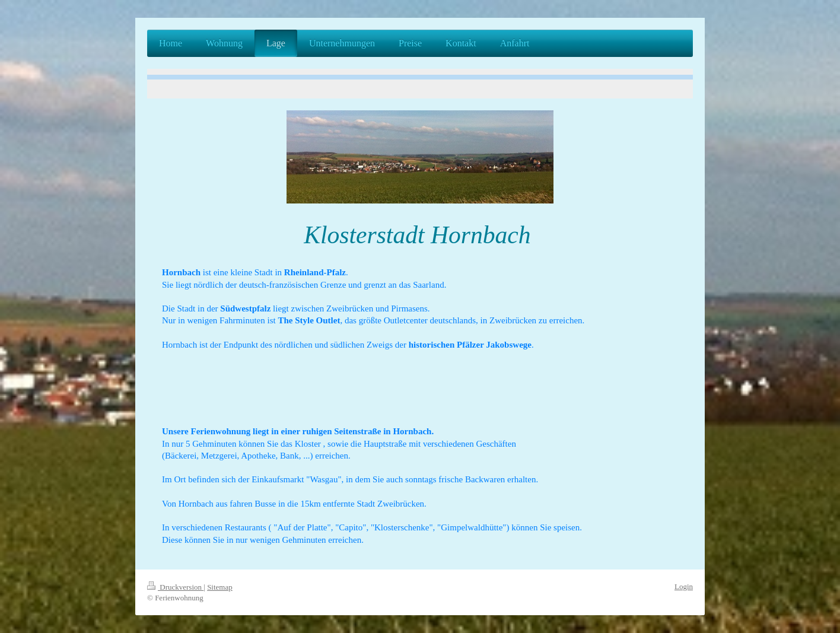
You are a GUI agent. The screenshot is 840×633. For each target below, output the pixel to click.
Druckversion (175, 587)
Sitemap (220, 587)
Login (684, 586)
